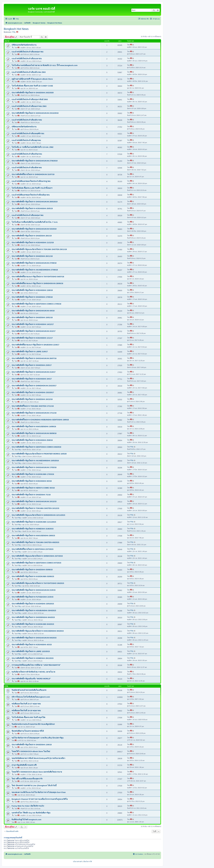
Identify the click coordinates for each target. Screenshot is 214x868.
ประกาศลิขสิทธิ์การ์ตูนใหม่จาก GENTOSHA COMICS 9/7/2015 (36, 563)
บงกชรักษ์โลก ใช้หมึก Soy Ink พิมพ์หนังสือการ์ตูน (31, 813)
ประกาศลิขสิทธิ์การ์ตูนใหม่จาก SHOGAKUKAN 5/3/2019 (34, 229)
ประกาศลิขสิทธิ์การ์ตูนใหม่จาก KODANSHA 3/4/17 (32, 379)
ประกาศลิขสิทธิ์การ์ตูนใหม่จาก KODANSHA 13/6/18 (32, 290)
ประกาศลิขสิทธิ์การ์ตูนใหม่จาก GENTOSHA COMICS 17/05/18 (36, 304)
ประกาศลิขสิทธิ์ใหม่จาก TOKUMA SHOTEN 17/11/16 (33, 406)
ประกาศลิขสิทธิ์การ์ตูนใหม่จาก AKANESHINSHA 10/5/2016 (35, 461)
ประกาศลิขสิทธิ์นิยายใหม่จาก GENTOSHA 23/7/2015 (32, 549)
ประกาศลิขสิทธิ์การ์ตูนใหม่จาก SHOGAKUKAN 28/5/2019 (35, 202)
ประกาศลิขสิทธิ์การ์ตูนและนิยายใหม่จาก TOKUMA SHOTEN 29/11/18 (39, 249)
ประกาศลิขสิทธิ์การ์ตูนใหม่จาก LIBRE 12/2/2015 (31, 651)
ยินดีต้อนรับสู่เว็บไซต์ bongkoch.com (26, 820)
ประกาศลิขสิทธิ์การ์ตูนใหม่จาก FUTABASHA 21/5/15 (32, 597)
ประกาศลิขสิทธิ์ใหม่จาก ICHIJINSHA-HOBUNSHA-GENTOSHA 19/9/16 (40, 420)
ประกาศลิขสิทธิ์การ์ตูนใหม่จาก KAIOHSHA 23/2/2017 (33, 392)
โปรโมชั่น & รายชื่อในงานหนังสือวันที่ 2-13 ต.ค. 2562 (32, 147)
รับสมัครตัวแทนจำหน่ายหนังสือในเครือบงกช (29, 690)
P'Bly (14, 32)
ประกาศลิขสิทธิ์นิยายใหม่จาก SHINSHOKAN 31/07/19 (33, 174)
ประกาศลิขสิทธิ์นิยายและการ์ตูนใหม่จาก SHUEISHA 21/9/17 (35, 345)
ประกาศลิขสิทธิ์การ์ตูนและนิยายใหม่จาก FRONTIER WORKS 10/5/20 (39, 454)
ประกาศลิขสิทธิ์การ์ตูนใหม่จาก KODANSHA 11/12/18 (33, 243)
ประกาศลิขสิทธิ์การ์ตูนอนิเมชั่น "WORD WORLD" (31, 679)
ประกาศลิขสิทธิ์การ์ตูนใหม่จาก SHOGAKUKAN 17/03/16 (34, 467)
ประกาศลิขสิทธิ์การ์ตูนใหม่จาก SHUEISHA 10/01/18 (32, 317)
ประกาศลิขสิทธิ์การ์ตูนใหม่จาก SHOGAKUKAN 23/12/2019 (35, 113)
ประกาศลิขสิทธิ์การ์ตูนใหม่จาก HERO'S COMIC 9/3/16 (33, 488)
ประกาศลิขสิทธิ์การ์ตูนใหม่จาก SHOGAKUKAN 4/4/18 (33, 311)
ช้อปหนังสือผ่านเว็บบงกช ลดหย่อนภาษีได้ (28, 731)
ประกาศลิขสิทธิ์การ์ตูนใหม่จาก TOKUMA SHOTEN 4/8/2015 (35, 542)
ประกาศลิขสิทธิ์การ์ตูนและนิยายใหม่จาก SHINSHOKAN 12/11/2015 (38, 515)
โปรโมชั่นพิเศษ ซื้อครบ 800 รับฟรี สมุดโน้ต (28, 717)
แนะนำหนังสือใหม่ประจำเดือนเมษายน (27, 59)
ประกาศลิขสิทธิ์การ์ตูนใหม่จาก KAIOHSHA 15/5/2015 (33, 604)
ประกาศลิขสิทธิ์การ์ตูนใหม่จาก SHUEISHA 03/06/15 (32, 570)
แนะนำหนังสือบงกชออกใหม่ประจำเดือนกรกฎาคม (31, 181)
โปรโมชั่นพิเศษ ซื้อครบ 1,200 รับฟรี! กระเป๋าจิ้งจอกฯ (32, 188)
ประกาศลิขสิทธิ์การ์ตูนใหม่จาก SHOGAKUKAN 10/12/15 (34, 501)
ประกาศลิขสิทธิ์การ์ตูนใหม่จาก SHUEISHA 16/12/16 (32, 399)
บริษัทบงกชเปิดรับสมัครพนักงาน (24, 45)
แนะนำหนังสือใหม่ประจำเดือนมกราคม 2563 (29, 106)
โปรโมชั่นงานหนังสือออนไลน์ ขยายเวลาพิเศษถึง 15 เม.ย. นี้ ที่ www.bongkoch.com (45, 65)
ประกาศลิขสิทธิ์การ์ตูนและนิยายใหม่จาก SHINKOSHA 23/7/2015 (37, 556)
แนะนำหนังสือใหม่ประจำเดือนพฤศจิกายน (28, 133)
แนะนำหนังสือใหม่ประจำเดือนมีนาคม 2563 (29, 72)
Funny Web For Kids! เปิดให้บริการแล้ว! (28, 806)
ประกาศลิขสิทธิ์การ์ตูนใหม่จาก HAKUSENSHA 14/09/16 (34, 427)
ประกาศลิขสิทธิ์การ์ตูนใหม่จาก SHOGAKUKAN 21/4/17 (34, 372)
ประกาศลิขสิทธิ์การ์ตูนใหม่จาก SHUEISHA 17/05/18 (32, 297)
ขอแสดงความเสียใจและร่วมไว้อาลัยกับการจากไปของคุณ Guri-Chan (39, 792)
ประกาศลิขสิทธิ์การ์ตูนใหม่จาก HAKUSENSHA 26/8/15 (33, 536)
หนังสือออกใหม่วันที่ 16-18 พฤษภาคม (26, 711)
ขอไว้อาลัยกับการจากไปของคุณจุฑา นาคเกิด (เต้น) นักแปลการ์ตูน (38, 738)
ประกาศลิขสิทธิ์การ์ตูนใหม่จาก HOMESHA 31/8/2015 (33, 529)
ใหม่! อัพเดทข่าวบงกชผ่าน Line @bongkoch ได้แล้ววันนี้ (34, 785)
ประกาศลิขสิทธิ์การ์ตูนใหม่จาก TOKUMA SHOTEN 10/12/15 (35, 508)
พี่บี (17, 32)
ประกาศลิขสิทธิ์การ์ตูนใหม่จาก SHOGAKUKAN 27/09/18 (34, 263)
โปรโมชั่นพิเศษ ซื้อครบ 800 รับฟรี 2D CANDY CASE (32, 86)
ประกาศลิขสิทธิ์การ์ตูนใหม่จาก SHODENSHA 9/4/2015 (33, 617)
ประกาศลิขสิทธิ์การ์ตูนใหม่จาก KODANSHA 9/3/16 (32, 481)
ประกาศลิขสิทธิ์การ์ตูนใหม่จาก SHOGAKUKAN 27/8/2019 (35, 161)
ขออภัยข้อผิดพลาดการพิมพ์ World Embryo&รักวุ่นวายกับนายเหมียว (38, 758)
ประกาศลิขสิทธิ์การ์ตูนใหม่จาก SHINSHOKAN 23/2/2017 (34, 386)
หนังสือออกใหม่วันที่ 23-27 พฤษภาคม (26, 704)
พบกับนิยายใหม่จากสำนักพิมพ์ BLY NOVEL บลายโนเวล (33, 672)
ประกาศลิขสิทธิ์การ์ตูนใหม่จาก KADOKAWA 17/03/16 (33, 474)
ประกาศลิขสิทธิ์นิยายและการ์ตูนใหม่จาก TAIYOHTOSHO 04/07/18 (38, 277)
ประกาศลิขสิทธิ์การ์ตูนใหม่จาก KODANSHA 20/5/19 (32, 208)
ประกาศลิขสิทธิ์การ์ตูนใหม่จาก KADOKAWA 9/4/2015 (33, 624)
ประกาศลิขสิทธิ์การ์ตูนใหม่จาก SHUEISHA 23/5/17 (32, 365)
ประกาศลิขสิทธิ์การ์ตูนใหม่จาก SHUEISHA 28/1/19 (32, 236)
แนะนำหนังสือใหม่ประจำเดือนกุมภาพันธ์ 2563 (30, 99)
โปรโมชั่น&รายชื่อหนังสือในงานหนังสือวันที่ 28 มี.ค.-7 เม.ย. (35, 222)
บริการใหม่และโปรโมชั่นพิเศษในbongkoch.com (31, 697)
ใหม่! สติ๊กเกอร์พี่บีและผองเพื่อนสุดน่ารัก (27, 779)
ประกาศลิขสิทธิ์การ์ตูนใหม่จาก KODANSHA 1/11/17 (32, 338)
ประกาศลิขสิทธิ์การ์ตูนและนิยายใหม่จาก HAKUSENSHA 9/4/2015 (38, 631)
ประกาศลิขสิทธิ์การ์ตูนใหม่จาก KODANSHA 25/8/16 (32, 440)
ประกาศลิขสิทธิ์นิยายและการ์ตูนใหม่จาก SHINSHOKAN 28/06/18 (37, 283)
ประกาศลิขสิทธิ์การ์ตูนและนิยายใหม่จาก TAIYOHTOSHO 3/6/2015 (38, 583)
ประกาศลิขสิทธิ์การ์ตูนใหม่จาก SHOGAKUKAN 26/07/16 (34, 358)
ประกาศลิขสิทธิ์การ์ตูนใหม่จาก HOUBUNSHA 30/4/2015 (34, 610)
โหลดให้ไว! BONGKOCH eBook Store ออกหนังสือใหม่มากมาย (37, 772)
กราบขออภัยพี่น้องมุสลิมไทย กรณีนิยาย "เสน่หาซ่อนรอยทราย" (36, 665)
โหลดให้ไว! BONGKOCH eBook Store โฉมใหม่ (31, 751)
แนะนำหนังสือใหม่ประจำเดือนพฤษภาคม (28, 52)
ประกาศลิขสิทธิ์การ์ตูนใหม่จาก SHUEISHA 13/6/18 (32, 745)
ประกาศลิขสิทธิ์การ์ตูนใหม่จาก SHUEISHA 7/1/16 (31, 495)
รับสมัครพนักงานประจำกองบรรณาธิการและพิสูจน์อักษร (33, 724)
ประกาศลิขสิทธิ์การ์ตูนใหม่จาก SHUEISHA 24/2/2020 (33, 93)
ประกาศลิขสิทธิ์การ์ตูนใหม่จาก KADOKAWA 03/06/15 (33, 576)
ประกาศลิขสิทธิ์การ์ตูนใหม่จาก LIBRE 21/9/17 (30, 352)
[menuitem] (16, 19)
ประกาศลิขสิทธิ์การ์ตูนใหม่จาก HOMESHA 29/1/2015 (33, 658)
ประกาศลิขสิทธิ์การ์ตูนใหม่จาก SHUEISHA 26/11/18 (32, 256)
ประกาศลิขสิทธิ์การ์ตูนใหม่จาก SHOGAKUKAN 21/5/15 (34, 590)
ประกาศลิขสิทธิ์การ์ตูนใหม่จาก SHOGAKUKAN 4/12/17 (34, 331)
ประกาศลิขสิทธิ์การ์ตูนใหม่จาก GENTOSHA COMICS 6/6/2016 (36, 447)
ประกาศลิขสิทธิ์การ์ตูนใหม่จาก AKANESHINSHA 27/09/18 (35, 270)
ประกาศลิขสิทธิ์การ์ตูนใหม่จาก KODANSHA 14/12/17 (33, 324)
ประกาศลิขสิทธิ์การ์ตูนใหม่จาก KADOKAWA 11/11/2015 (34, 522)
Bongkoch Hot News (16, 29)
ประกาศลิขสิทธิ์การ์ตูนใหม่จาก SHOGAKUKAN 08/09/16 (34, 433)
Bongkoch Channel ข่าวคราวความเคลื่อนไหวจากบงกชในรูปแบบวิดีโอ (40, 799)
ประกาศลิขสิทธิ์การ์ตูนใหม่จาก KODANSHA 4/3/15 (32, 645)
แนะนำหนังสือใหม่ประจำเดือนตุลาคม (26, 140)
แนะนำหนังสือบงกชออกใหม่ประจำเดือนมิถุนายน (31, 195)
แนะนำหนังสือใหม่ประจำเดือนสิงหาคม (27, 168)
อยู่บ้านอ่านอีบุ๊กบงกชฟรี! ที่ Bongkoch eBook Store (32, 79)
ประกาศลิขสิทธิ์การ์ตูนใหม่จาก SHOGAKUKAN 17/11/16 (34, 413)
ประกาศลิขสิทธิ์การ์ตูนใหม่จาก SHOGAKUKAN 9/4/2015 (34, 638)
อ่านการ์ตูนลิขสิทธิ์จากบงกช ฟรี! (24, 765)
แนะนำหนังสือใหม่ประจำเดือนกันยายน (27, 154)
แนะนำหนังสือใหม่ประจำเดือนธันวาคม (27, 120)
